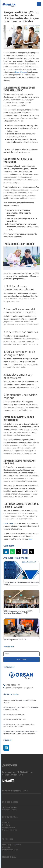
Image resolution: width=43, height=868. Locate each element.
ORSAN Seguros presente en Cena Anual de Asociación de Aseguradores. (19, 725)
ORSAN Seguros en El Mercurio (14, 719)
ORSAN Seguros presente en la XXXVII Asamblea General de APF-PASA (18, 612)
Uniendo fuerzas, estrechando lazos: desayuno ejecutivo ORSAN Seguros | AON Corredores (20, 733)
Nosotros (6, 822)
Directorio (6, 825)
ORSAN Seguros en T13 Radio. (15, 640)
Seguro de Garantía (10, 807)
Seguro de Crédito (9, 810)
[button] (6, 552)
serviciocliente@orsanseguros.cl (15, 791)
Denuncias (6, 847)
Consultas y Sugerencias (12, 845)
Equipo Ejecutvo (8, 827)
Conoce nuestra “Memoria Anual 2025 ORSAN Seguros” (21, 583)
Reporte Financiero (10, 830)
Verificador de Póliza (10, 850)
